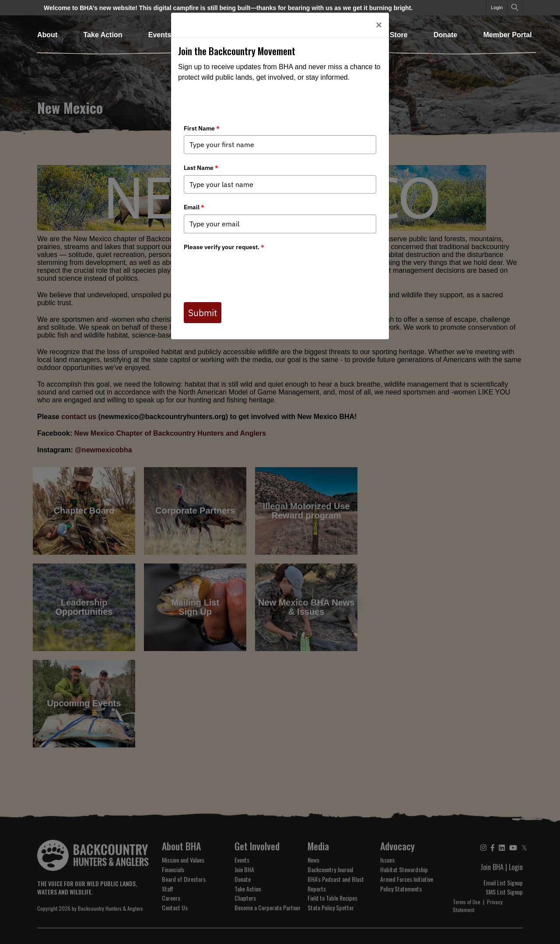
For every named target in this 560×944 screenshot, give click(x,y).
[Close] (379, 25)
